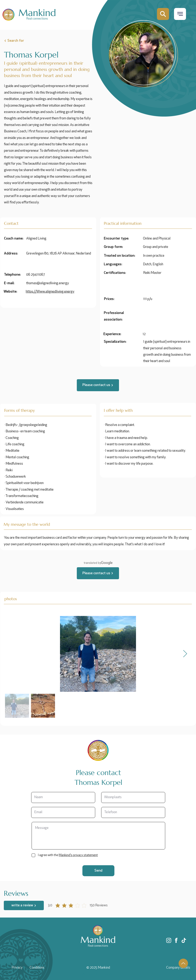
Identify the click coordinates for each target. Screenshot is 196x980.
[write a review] (24, 905)
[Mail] (163, 14)
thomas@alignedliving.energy (48, 283)
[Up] (183, 963)
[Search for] (23, 41)
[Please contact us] (98, 385)
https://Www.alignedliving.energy (50, 292)
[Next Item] (185, 654)
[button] (180, 14)
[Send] (98, 871)
